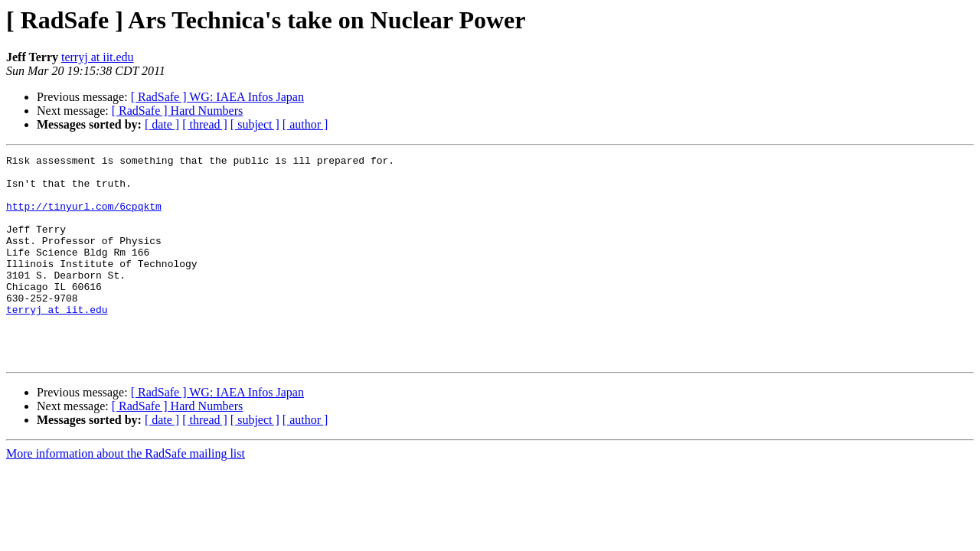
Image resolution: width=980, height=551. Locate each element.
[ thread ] (205, 124)
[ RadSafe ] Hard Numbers (178, 111)
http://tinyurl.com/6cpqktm (84, 217)
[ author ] (305, 124)
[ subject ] (255, 124)
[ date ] (162, 124)
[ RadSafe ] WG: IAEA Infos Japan (217, 97)
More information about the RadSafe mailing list (126, 495)
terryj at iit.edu (98, 57)
